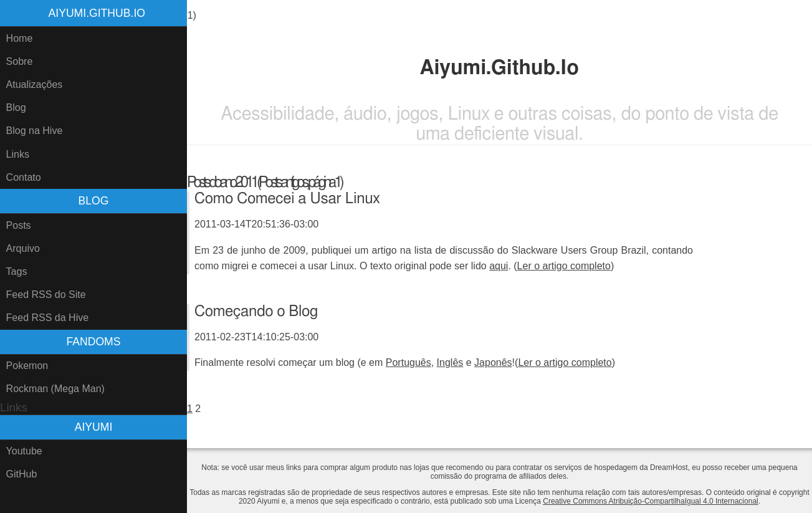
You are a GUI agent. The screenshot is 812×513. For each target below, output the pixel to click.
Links (18, 154)
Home (20, 38)
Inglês (450, 362)
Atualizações (35, 84)
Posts (19, 225)
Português (408, 362)
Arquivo (23, 248)
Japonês (493, 362)
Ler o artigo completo (564, 266)
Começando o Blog (256, 312)
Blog (16, 108)
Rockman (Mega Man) (55, 389)
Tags (17, 271)
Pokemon (27, 366)
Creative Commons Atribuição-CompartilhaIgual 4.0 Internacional (651, 501)
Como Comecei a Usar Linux (287, 199)
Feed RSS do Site (46, 295)
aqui (499, 266)
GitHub (22, 474)
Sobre (20, 61)
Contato (24, 177)
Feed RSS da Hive (48, 318)
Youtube (24, 451)
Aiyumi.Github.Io (97, 13)
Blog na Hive (35, 131)
